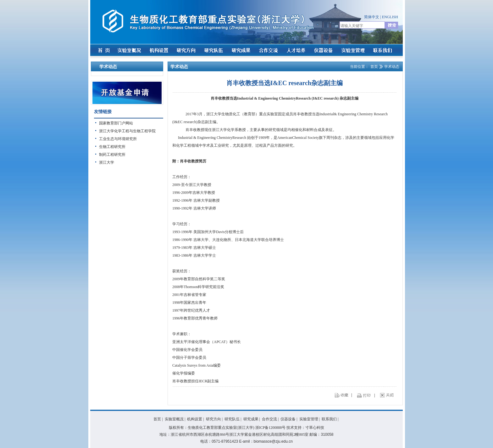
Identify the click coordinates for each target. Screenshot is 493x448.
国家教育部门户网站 (116, 123)
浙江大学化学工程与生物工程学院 (127, 131)
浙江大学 (107, 162)
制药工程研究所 (112, 155)
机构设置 (195, 419)
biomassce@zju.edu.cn (273, 441)
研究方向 (213, 419)
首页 (374, 67)
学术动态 (392, 67)
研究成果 (251, 419)
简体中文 (372, 17)
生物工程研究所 (112, 147)
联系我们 (329, 419)
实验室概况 (174, 419)
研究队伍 (232, 419)
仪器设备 (288, 419)
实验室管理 (309, 419)
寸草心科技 (315, 428)
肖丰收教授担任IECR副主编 (195, 381)
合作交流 (269, 419)
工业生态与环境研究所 (118, 139)
